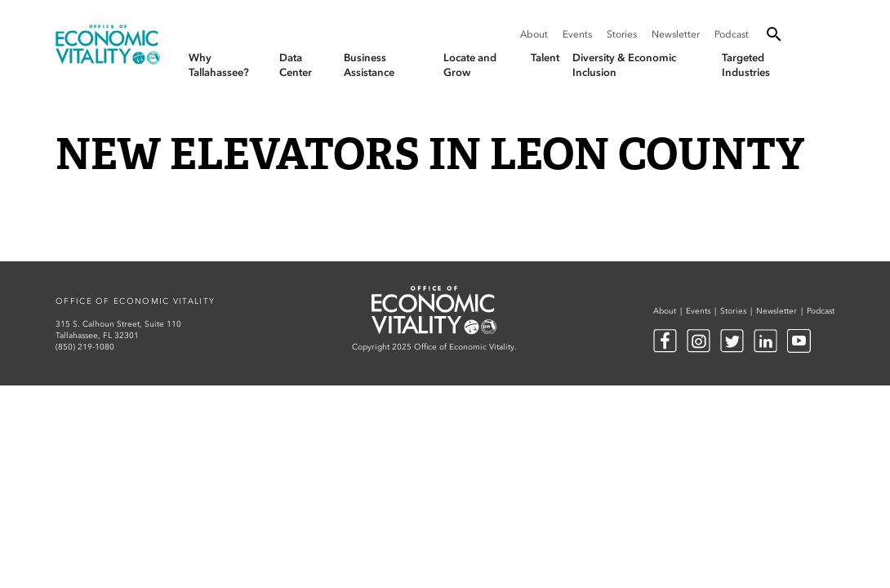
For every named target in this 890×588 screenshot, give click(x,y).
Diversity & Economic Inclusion (624, 65)
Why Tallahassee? (219, 65)
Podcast (732, 34)
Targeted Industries (746, 65)
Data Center (296, 65)
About (534, 34)
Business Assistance (369, 65)
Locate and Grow (470, 65)
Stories (622, 34)
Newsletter (676, 34)
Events (577, 34)
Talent (545, 58)
